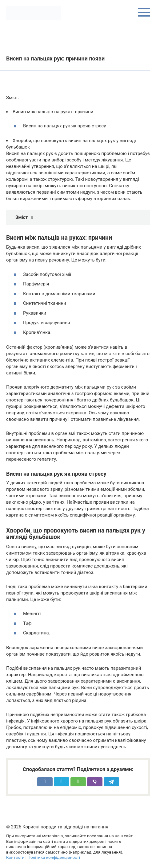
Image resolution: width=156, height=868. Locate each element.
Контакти (15, 857)
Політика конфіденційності (54, 857)
